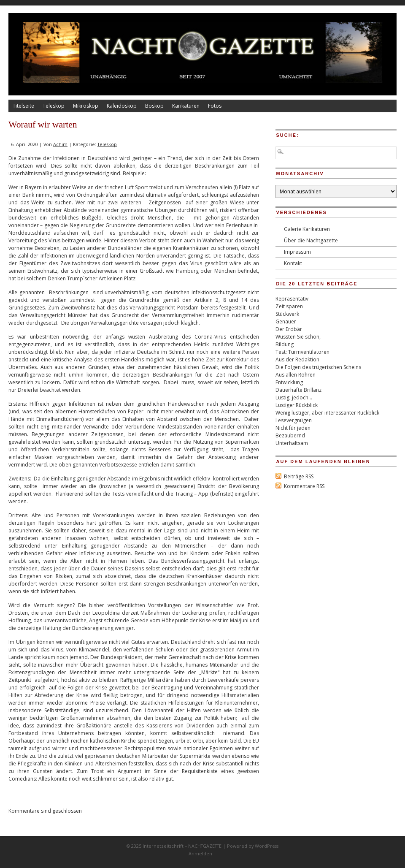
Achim (60, 144)
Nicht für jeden (293, 428)
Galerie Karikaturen (307, 229)
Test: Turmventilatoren (302, 352)
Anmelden (200, 853)
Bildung (285, 344)
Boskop (154, 106)
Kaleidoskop (122, 106)
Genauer (286, 321)
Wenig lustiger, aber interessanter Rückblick (327, 413)
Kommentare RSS (304, 486)
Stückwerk (287, 314)
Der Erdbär (289, 329)
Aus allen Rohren (296, 375)
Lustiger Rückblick (297, 405)
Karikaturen (186, 106)
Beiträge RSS (299, 476)
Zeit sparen (289, 306)
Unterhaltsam (292, 443)
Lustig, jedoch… (294, 397)
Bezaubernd (290, 435)
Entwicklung (289, 382)
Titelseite (23, 106)
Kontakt (293, 263)
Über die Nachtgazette (311, 240)
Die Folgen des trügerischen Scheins (318, 367)
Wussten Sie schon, (298, 337)
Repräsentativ (292, 299)
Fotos (215, 106)
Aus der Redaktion (297, 359)
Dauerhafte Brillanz (298, 390)
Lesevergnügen (294, 420)
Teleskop (54, 106)
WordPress (267, 846)
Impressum (297, 252)
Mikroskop (86, 106)
